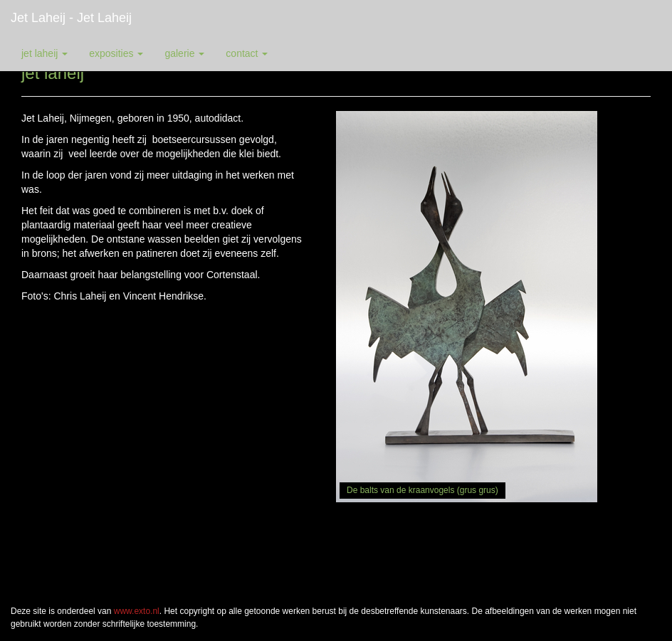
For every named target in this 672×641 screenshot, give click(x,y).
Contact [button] (247, 53)
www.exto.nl (137, 611)
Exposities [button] (116, 53)
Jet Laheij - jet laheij (71, 18)
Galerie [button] (184, 53)
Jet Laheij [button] (44, 53)
